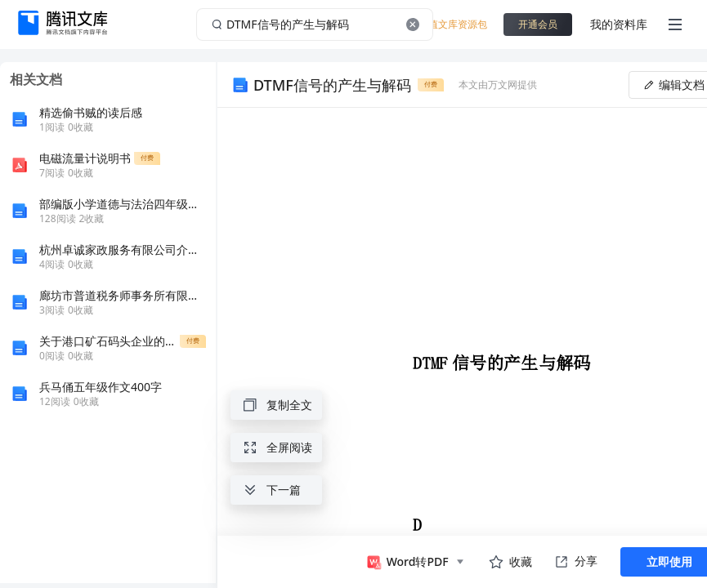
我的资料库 (619, 24)
